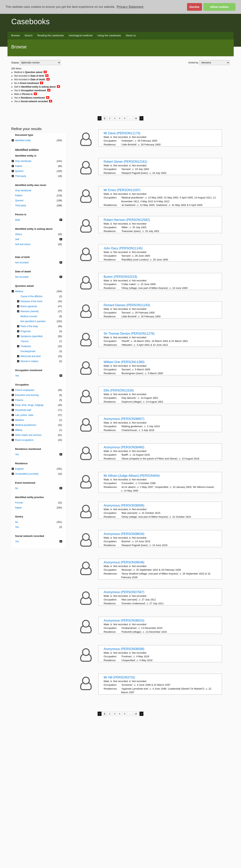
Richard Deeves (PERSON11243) (127, 305)
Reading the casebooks (51, 35)
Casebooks (31, 22)
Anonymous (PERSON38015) (124, 621)
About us (131, 35)
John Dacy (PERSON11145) (123, 248)
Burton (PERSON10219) (120, 277)
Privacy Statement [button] (130, 7)
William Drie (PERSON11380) (124, 362)
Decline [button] (194, 7)
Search (28, 35)
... (130, 118)
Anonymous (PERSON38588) (124, 649)
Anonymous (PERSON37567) (124, 592)
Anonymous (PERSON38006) (124, 505)
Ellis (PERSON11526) (119, 390)
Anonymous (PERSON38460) (124, 447)
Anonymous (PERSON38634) (124, 534)
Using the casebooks (109, 35)
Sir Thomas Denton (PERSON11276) (129, 334)
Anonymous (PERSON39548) (124, 562)
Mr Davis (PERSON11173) (122, 133)
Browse (16, 35)
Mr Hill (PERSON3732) (119, 677)
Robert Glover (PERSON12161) (125, 162)
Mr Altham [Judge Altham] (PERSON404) (132, 476)
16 (136, 118)
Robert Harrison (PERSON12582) (127, 220)
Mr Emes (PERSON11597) (122, 190)
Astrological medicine (81, 35)
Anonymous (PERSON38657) (124, 419)
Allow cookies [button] (219, 7)
